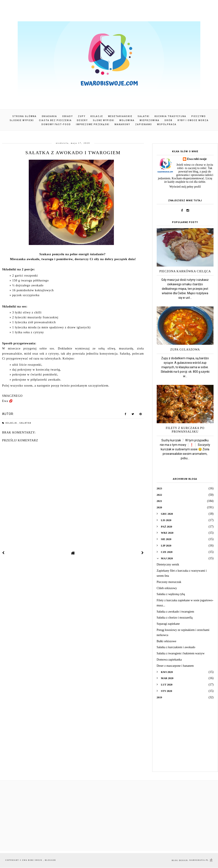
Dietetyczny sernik (168, 564)
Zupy (82, 116)
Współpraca (167, 124)
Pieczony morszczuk (169, 582)
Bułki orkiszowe (166, 641)
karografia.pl (201, 860)
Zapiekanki (144, 124)
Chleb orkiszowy (167, 588)
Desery (82, 120)
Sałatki (143, 116)
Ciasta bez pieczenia (55, 120)
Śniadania (49, 116)
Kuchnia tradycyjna (170, 116)
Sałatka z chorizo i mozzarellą (175, 618)
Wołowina (127, 120)
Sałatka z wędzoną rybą (171, 594)
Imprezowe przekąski (93, 124)
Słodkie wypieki (22, 120)
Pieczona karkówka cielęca (185, 271)
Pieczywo (199, 116)
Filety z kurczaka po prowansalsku (185, 430)
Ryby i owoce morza (193, 120)
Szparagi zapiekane (168, 624)
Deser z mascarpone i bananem (175, 666)
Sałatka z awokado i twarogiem (175, 612)
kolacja (12, 423)
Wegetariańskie (120, 116)
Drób (169, 120)
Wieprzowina (150, 120)
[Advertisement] (185, 739)
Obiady (67, 116)
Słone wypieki (104, 120)
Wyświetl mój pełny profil (185, 187)
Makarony (122, 124)
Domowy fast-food (56, 124)
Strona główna (24, 116)
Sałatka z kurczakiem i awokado (176, 647)
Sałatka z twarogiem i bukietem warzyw (181, 653)
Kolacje (97, 116)
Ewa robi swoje (197, 159)
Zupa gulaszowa (185, 350)
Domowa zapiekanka (169, 660)
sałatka (25, 423)
